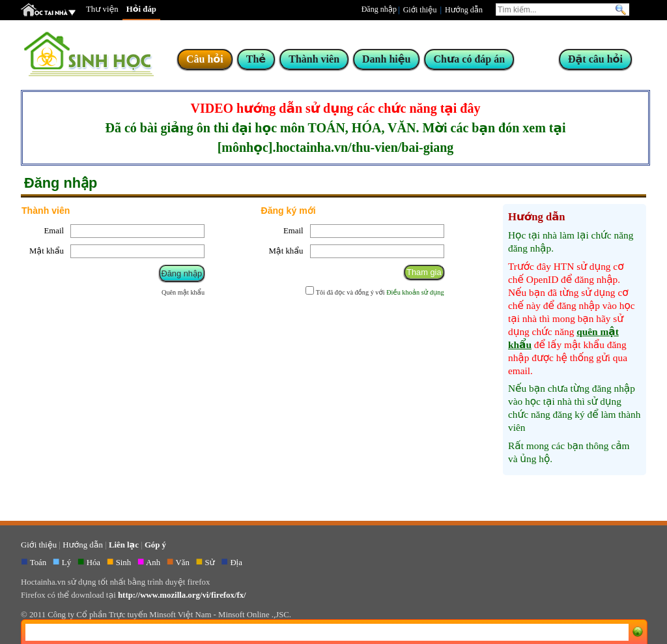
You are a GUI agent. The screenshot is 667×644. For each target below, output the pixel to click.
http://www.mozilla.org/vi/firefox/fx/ (182, 595)
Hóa (95, 563)
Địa (237, 563)
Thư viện (102, 9)
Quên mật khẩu (183, 292)
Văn (184, 563)
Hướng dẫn (464, 10)
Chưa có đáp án (469, 59)
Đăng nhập (379, 9)
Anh (154, 563)
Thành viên (314, 59)
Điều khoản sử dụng (415, 292)
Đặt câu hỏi (595, 59)
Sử (211, 563)
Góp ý (155, 545)
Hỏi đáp (141, 9)
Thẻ (256, 59)
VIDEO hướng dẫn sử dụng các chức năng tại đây (336, 108)
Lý (67, 563)
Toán (39, 563)
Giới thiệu (420, 10)
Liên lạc (124, 545)
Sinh (125, 563)
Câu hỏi (205, 59)
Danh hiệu (386, 59)
